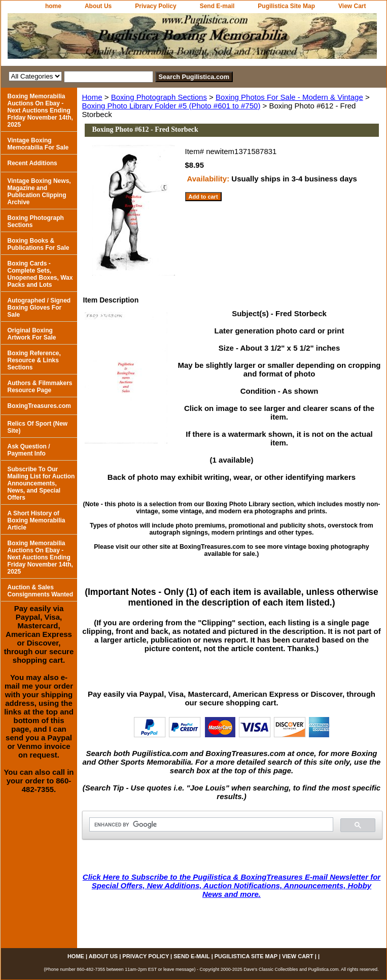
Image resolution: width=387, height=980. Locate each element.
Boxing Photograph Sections (159, 97)
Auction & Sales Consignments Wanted (41, 591)
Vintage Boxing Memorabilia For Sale (38, 144)
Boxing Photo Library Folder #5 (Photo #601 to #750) (171, 106)
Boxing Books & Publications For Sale (39, 244)
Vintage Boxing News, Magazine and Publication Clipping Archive (39, 192)
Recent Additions (32, 163)
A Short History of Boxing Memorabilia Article (37, 520)
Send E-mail (217, 6)
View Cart (352, 6)
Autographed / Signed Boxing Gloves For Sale (39, 308)
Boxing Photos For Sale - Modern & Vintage (289, 97)
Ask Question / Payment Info (29, 450)
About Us (98, 6)
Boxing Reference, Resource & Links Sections (34, 360)
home (53, 6)
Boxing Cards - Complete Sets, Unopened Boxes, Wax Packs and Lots (40, 274)
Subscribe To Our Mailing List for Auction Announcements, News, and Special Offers (41, 483)
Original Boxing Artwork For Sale (32, 334)
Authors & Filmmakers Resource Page (40, 387)
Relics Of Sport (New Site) (38, 427)
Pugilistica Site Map (286, 6)
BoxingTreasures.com (39, 406)
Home (92, 97)
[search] (210, 825)
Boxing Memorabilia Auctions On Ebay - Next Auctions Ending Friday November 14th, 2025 (40, 110)
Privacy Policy (155, 6)
